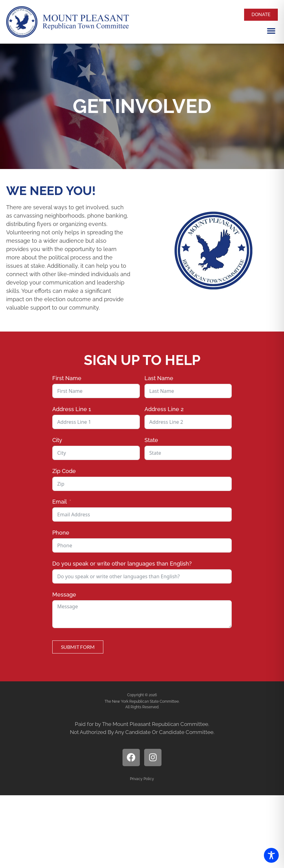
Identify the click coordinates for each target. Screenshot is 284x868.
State (151, 440)
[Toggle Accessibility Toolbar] (271, 855)
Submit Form (78, 647)
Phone (61, 533)
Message (64, 595)
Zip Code (64, 471)
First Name (67, 378)
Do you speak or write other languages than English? (122, 564)
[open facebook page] (131, 757)
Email (60, 502)
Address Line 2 (164, 409)
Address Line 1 (72, 409)
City (57, 440)
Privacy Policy (142, 779)
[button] (271, 31)
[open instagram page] (153, 757)
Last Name (159, 378)
